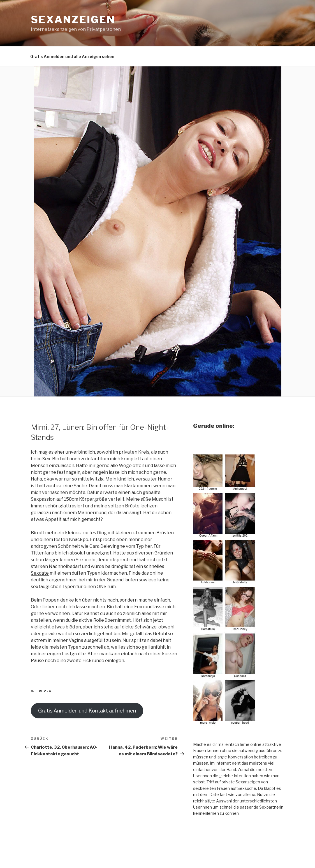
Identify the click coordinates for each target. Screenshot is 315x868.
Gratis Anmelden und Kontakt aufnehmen (87, 711)
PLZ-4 (45, 691)
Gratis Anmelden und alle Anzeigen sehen (72, 56)
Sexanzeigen (73, 20)
